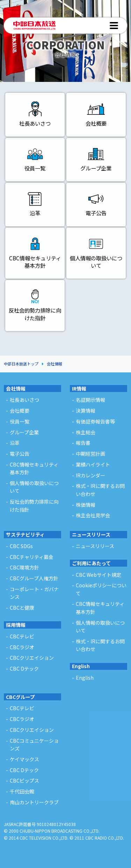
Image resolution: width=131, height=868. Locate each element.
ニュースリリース (91, 534)
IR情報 (79, 388)
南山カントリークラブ (34, 802)
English (81, 666)
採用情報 (16, 625)
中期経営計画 (90, 454)
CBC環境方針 (24, 567)
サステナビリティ (25, 534)
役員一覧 (20, 421)
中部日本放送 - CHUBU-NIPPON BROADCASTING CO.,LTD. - (35, 26)
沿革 (15, 443)
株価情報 (86, 505)
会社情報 (54, 364)
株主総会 (86, 432)
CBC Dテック (24, 770)
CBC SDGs (21, 546)
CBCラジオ (22, 719)
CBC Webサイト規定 (99, 575)
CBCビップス (24, 780)
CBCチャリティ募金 (32, 557)
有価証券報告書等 (95, 421)
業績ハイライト (93, 464)
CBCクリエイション (32, 730)
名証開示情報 (90, 400)
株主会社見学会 (93, 515)
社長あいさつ (24, 400)
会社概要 (20, 411)
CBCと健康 (22, 608)
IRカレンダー (90, 475)
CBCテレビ (22, 708)
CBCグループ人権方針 (34, 578)
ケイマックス (24, 759)
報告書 (83, 443)
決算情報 (86, 411)
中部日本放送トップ (21, 364)
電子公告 (20, 454)
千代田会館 (22, 791)
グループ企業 (24, 432)
